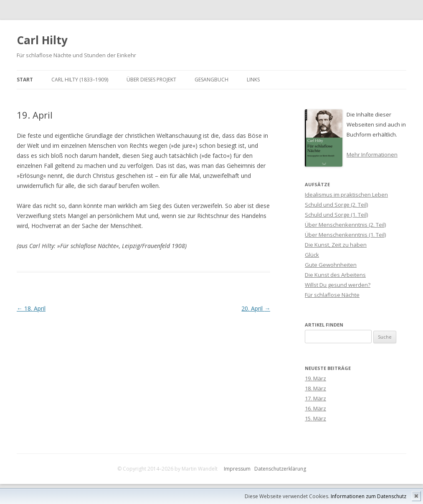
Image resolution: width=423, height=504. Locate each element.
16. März (315, 408)
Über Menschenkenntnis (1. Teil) (345, 235)
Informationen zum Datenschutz (369, 496)
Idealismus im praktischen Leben (346, 195)
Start (25, 80)
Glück (312, 255)
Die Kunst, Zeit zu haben (336, 245)
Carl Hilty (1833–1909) (80, 80)
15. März (315, 418)
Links (253, 80)
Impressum (237, 469)
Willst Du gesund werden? (338, 285)
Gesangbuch (211, 80)
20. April (256, 308)
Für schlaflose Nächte (332, 295)
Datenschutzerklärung (280, 469)
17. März (315, 398)
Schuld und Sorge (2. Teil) (336, 205)
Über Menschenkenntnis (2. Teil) (345, 225)
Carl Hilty (42, 40)
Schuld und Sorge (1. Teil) (336, 215)
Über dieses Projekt (151, 80)
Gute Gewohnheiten (331, 265)
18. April (31, 308)
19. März (315, 378)
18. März (315, 388)
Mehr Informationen (372, 154)
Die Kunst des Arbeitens (335, 275)
